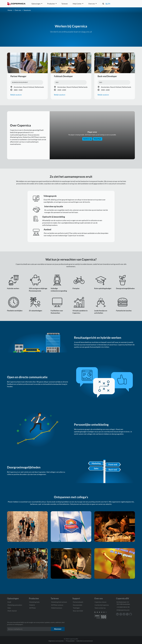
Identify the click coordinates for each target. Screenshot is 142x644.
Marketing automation (15, 605)
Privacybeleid (70, 641)
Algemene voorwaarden (56, 641)
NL (107, 4)
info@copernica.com (123, 610)
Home (10, 10)
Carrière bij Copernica (102, 605)
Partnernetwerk (78, 602)
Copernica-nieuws (101, 602)
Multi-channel (12, 611)
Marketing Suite (34, 602)
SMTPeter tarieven (57, 605)
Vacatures (27, 10)
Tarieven (65, 4)
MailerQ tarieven (57, 608)
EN (109, 4)
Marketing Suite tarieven (59, 602)
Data (9, 608)
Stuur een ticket (78, 611)
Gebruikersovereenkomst (85, 641)
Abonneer (58, 629)
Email (9, 602)
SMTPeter (33, 608)
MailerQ (32, 605)
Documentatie (78, 605)
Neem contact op (100, 608)
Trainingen (76, 608)
